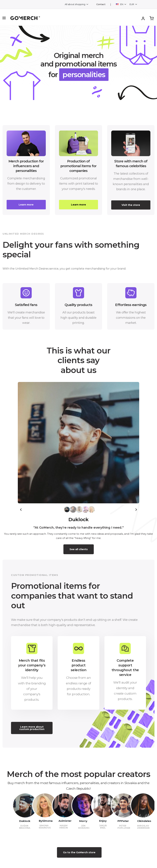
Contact (101, 4)
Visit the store (131, 205)
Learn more (26, 205)
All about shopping (75, 4)
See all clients (79, 549)
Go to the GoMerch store (79, 852)
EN (120, 4)
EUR (132, 4)
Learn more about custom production (32, 728)
